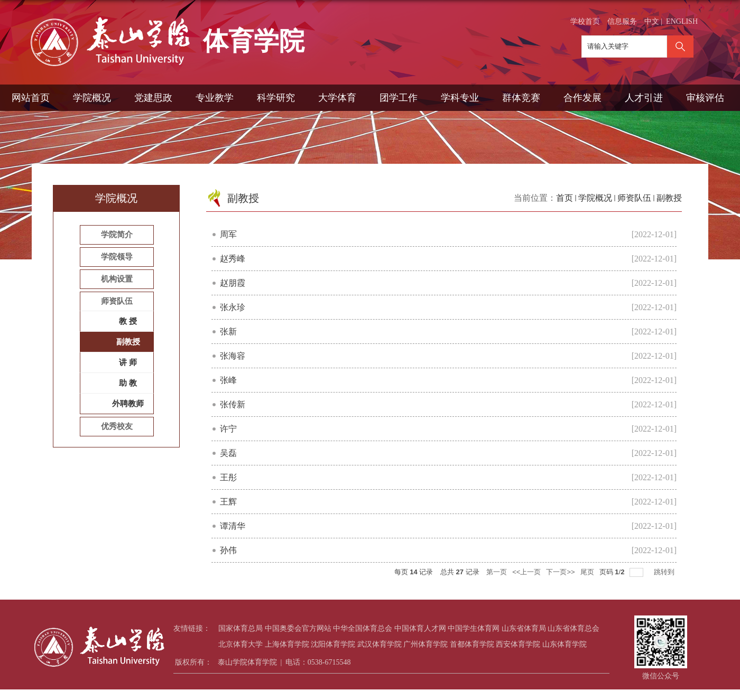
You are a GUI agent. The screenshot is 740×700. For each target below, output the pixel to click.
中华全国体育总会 (363, 628)
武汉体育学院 (380, 644)
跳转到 (665, 572)
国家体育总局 (240, 628)
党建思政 (153, 98)
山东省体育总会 (573, 628)
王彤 (228, 477)
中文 (652, 21)
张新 (228, 332)
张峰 (228, 380)
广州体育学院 (425, 644)
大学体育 (337, 98)
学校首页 (585, 21)
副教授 (669, 198)
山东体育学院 (565, 644)
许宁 (228, 429)
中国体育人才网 (420, 628)
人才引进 (644, 98)
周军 (228, 234)
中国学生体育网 (474, 628)
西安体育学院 (518, 644)
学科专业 (460, 98)
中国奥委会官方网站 (298, 628)
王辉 (228, 502)
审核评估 (705, 98)
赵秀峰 (233, 259)
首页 (565, 198)
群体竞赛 (521, 98)
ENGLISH (682, 21)
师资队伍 (634, 198)
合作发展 (582, 98)
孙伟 (228, 550)
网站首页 (31, 98)
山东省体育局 (524, 628)
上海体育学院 (287, 644)
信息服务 (622, 21)
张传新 (233, 404)
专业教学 (215, 98)
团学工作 (399, 98)
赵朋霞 (233, 283)
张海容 (233, 356)
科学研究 (276, 98)
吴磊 (228, 453)
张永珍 (233, 307)
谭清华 (233, 526)
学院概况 (92, 98)
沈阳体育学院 (333, 644)
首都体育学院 (472, 644)
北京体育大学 (240, 644)
